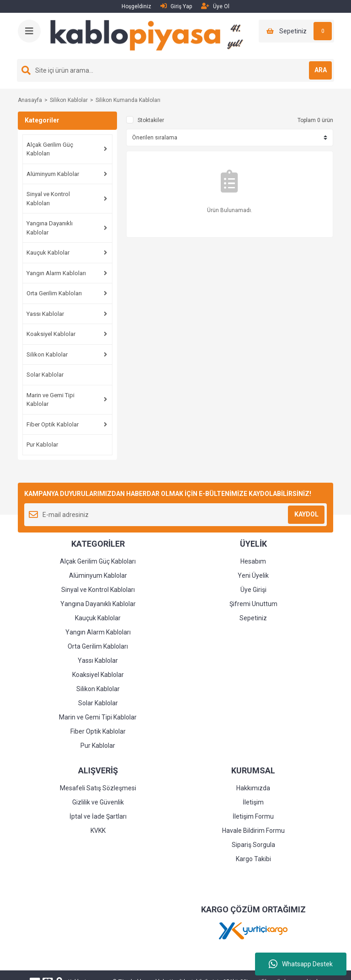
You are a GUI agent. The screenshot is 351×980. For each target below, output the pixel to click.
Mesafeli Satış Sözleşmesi (98, 788)
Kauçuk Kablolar (48, 253)
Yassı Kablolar (45, 314)
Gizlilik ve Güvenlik (98, 802)
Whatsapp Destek (301, 964)
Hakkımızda (253, 788)
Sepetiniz (253, 618)
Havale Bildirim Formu (253, 831)
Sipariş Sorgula (253, 845)
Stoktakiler (151, 120)
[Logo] (150, 36)
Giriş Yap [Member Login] (176, 6)
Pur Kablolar (42, 445)
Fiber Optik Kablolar (53, 424)
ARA (321, 70)
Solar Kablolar (45, 375)
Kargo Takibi (253, 859)
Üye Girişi (253, 590)
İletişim (253, 802)
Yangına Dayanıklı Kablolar (50, 228)
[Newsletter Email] (175, 515)
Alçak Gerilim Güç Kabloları (50, 149)
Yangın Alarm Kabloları (56, 273)
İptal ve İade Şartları (98, 816)
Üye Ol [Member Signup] (215, 6)
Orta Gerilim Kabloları (54, 293)
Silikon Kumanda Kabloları (128, 100)
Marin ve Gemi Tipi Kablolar (51, 400)
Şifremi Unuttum (253, 604)
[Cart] (296, 31)
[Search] (175, 70)
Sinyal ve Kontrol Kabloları (48, 199)
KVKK (98, 831)
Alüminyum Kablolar (53, 174)
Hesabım (253, 561)
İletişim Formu (253, 816)
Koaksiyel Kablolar (51, 334)
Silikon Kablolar (47, 354)
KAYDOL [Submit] (306, 514)
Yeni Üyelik (253, 575)
